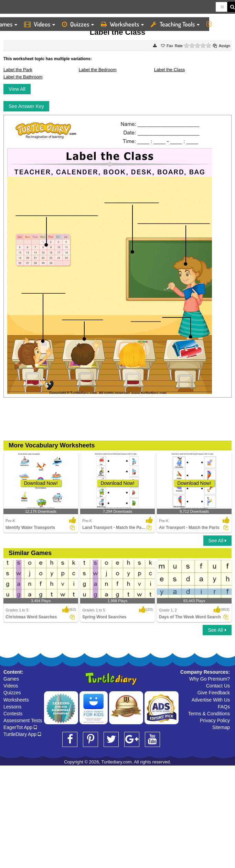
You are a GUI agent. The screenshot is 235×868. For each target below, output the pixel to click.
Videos (40, 24)
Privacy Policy (215, 720)
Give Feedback (214, 693)
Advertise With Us (211, 700)
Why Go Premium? (210, 679)
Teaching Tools (175, 24)
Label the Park (18, 70)
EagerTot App (20, 727)
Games (11, 679)
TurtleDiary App (22, 734)
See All (217, 541)
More (219, 24)
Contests (13, 714)
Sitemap (221, 727)
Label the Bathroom (23, 77)
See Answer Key (26, 106)
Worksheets (122, 24)
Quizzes (78, 24)
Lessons (12, 707)
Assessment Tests (23, 720)
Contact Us (218, 686)
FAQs (224, 707)
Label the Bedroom (98, 70)
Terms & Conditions (209, 714)
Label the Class (170, 70)
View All (17, 89)
